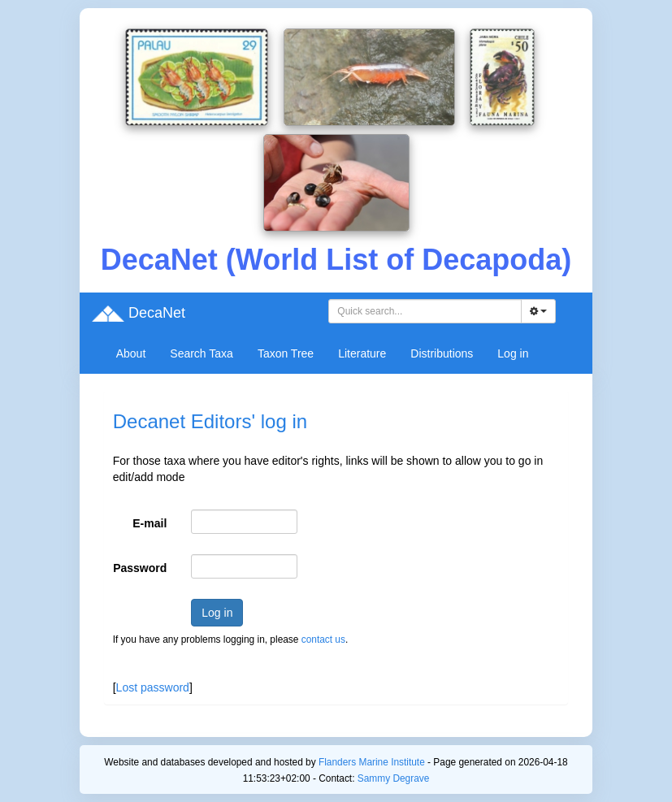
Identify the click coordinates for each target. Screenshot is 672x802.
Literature (362, 353)
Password (140, 568)
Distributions (442, 353)
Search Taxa (202, 353)
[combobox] (425, 311)
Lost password (153, 687)
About (131, 353)
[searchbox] (427, 311)
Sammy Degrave (394, 778)
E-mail (150, 523)
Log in (513, 353)
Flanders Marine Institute (372, 762)
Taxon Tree (286, 353)
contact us (323, 639)
